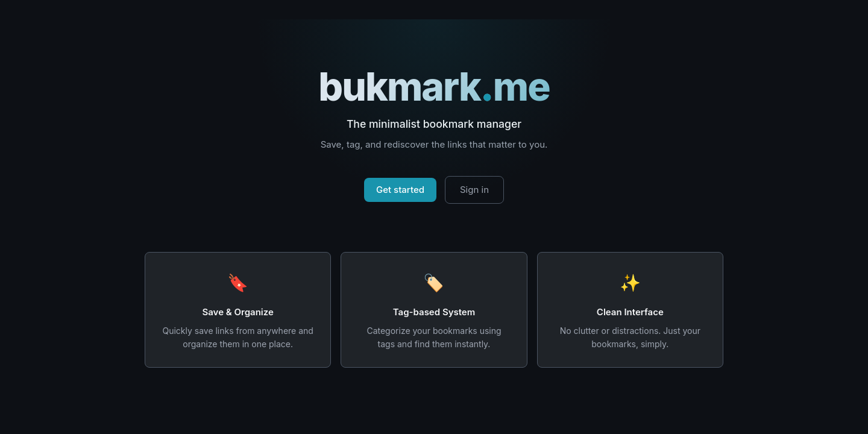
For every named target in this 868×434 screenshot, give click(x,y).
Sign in (474, 190)
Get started (400, 190)
